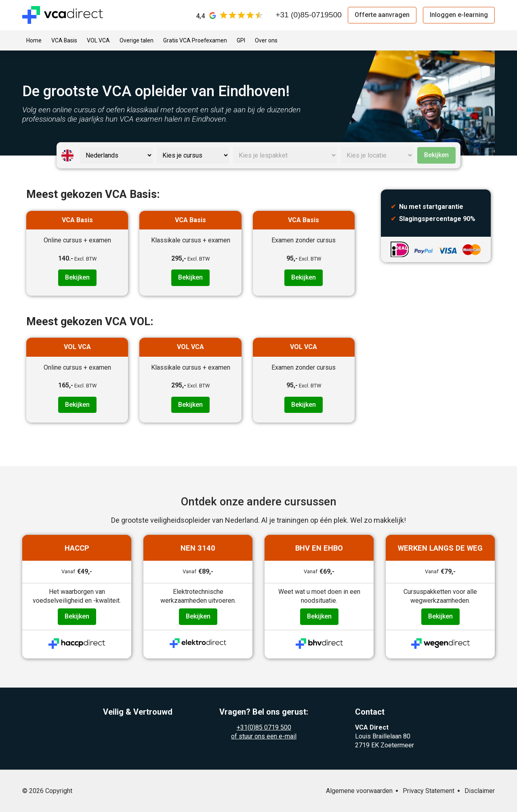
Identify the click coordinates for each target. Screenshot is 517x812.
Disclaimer (480, 791)
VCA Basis (64, 40)
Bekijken (436, 155)
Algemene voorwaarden (359, 791)
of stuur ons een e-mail (264, 736)
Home (34, 40)
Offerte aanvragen (382, 15)
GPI (241, 40)
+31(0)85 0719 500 (264, 727)
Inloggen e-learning (459, 15)
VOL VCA (98, 40)
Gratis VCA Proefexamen (195, 40)
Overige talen (137, 40)
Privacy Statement (429, 791)
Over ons (266, 40)
